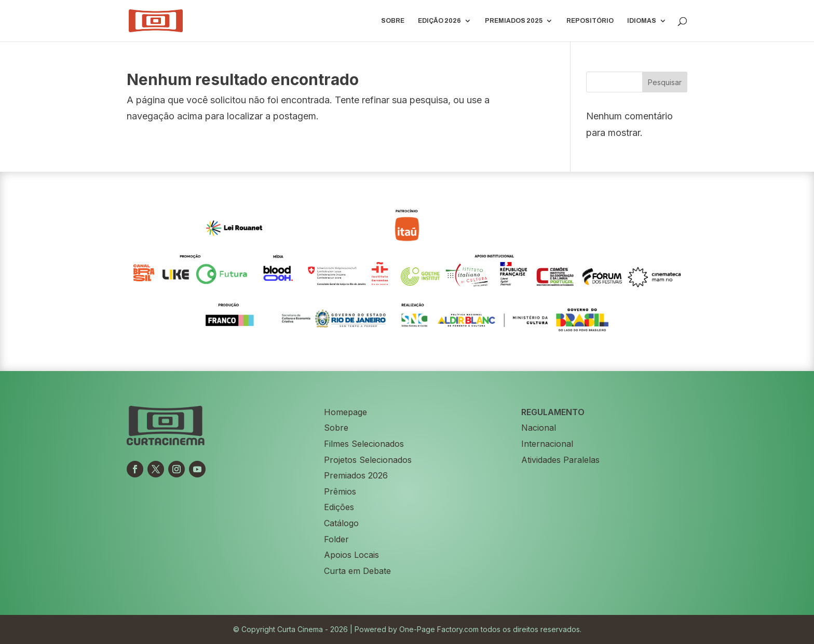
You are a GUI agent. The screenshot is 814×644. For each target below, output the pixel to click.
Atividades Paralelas (560, 460)
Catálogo (341, 523)
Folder (336, 539)
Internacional (547, 444)
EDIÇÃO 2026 (439, 21)
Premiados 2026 (356, 475)
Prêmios (340, 491)
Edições (339, 507)
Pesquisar (665, 82)
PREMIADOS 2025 (514, 21)
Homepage (345, 412)
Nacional (539, 428)
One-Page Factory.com (439, 629)
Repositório (590, 21)
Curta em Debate (357, 571)
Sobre (393, 21)
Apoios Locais (351, 555)
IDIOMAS (642, 21)
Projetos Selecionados (368, 460)
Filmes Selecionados (364, 444)
